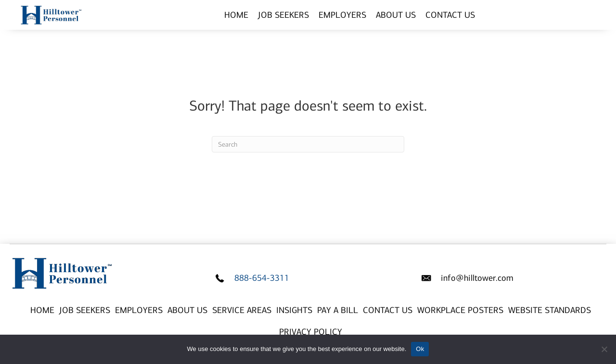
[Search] (308, 144)
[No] (604, 349)
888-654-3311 (262, 278)
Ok (420, 349)
